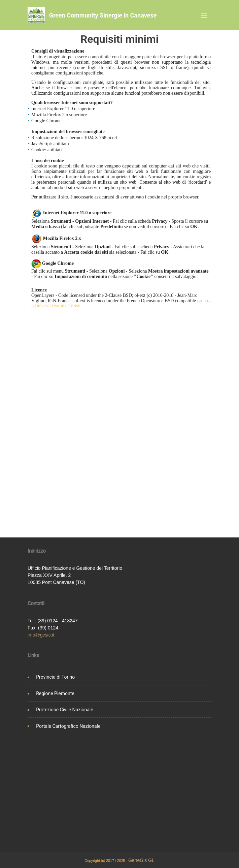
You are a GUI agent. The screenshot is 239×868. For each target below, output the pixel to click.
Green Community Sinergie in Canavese (103, 15)
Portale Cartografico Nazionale (68, 726)
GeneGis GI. (141, 860)
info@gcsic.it (41, 635)
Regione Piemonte (55, 693)
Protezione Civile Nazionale (65, 710)
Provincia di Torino (55, 677)
